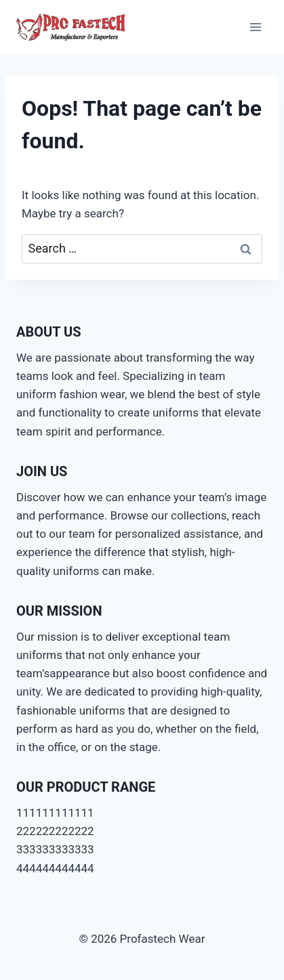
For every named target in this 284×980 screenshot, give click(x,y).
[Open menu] (255, 27)
